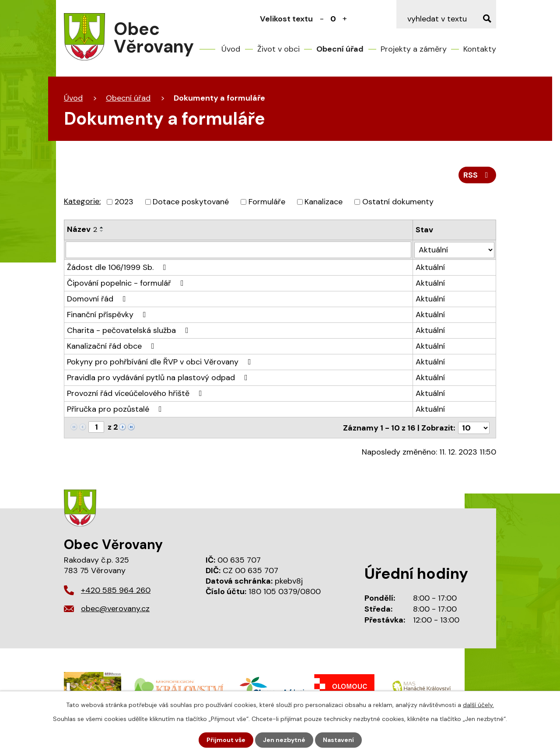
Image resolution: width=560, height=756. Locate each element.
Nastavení (338, 740)
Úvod (231, 49)
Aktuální (430, 267)
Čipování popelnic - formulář (127, 283)
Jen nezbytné (284, 740)
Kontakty (480, 49)
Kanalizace (324, 202)
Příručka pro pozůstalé (116, 409)
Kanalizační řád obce (112, 346)
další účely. (478, 705)
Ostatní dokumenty (398, 202)
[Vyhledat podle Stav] (454, 250)
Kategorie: (82, 201)
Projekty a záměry (414, 49)
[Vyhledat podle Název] (238, 250)
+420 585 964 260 (116, 590)
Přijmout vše (226, 740)
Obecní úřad (340, 49)
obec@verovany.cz (115, 609)
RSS (478, 175)
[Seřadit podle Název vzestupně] (102, 227)
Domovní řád (98, 299)
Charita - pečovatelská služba (129, 330)
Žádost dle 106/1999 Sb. (118, 267)
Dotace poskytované (191, 202)
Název (82, 229)
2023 (124, 202)
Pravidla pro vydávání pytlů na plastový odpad (159, 378)
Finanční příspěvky (108, 315)
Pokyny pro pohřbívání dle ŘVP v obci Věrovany (161, 362)
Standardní (333, 19)
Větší (345, 19)
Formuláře (267, 202)
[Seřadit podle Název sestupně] (102, 231)
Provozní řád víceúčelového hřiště (136, 393)
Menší (322, 19)
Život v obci (278, 49)
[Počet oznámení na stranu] (474, 427)
